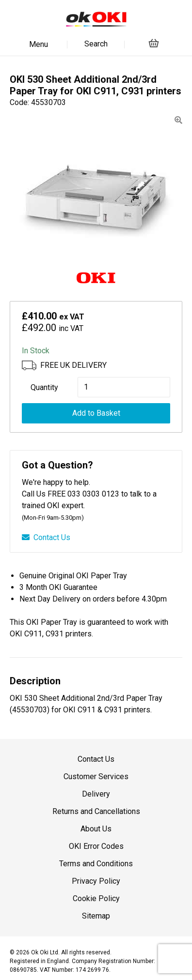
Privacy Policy (96, 881)
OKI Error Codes (96, 846)
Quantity (44, 387)
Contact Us (46, 537)
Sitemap (96, 916)
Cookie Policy (96, 898)
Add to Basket (96, 413)
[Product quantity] (124, 387)
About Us (96, 829)
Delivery (96, 794)
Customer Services (96, 776)
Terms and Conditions (96, 864)
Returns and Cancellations (96, 811)
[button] (178, 120)
